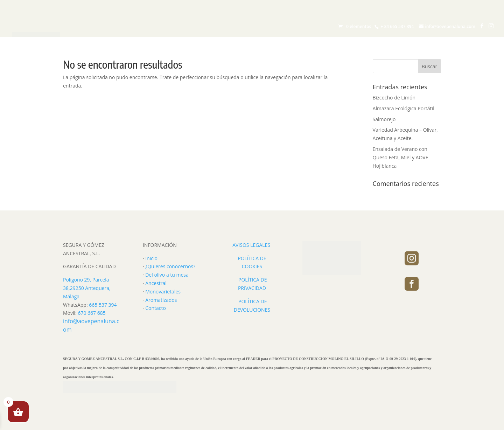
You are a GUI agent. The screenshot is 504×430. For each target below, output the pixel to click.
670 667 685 (92, 313)
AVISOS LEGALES (251, 245)
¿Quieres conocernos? (170, 266)
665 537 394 (103, 305)
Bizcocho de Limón (394, 98)
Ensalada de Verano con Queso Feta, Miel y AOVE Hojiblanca (401, 157)
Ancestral (156, 283)
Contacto (156, 308)
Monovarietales (163, 292)
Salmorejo (384, 119)
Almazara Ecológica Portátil (404, 108)
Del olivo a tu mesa (167, 275)
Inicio (151, 258)
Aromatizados (161, 300)
